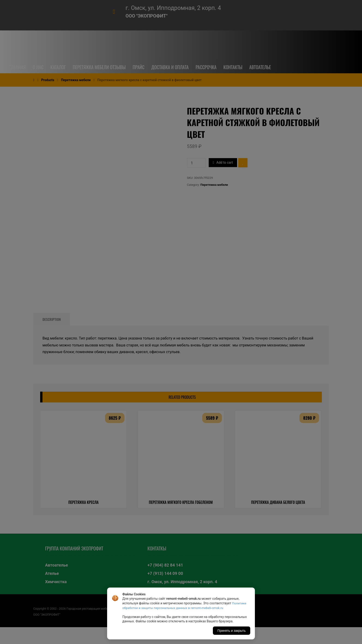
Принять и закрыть (232, 631)
